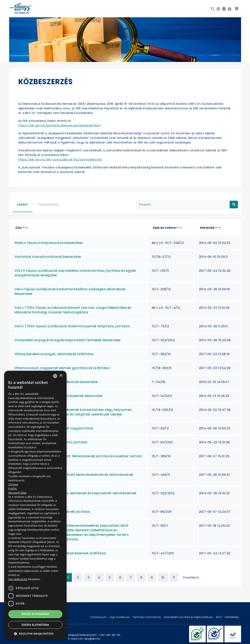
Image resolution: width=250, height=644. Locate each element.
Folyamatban (48, 204)
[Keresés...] (183, 205)
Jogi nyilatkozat (120, 617)
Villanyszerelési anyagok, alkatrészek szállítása (54, 354)
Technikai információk (147, 617)
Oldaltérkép (232, 617)
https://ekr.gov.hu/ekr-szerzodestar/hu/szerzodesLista (60, 159)
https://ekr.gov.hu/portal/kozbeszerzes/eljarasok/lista (59, 125)
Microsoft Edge (17, 493)
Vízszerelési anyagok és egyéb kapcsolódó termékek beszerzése (67, 340)
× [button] (61, 376)
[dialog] (35, 505)
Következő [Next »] (191, 577)
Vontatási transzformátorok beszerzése (48, 257)
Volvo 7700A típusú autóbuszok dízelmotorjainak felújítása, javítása (72, 326)
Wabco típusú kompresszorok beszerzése (49, 243)
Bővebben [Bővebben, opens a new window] (34, 579)
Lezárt (23, 204)
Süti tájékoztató (18, 579)
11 (174, 577)
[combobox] (55, 376)
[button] (213, 9)
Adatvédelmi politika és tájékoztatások (189, 617)
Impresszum (99, 617)
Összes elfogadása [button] (35, 614)
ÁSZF (219, 617)
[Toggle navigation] (237, 9)
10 (163, 577)
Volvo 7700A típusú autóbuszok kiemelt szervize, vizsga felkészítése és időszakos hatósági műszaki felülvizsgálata (73, 310)
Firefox (13, 489)
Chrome (13, 484)
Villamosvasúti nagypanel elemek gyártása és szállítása (62, 368)
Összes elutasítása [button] (35, 625)
